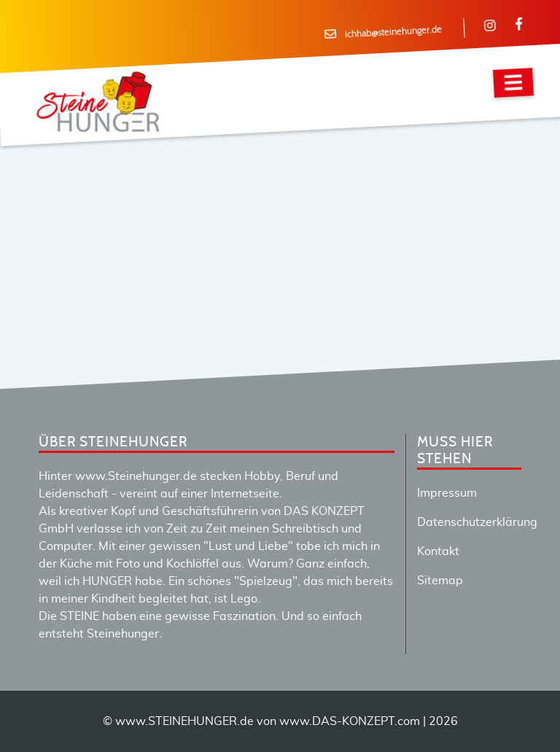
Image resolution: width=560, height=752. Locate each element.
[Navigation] (513, 83)
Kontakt (438, 551)
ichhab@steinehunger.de (393, 33)
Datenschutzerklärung (477, 522)
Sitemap (440, 581)
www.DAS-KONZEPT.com (350, 721)
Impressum (447, 493)
